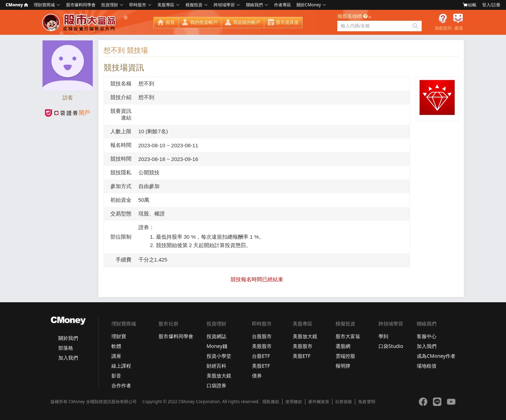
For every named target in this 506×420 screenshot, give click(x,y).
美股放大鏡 (219, 376)
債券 (257, 376)
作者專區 (283, 5)
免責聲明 (366, 402)
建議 (459, 28)
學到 (383, 336)
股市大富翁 (348, 336)
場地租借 (427, 366)
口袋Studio (391, 346)
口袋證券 (216, 385)
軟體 (116, 346)
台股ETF (261, 356)
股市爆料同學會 (81, 5)
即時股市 (138, 5)
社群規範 (344, 402)
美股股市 (262, 346)
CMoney (17, 5)
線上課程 (121, 366)
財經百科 (216, 366)
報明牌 (343, 366)
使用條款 (294, 402)
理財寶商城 (44, 5)
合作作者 (121, 385)
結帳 (469, 5)
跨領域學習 (224, 5)
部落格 (66, 348)
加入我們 (68, 358)
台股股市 (262, 336)
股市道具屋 (287, 22)
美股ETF (261, 366)
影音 (116, 376)
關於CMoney (309, 5)
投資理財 (110, 5)
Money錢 (217, 346)
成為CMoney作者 (436, 356)
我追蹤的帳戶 (247, 22)
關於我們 (68, 338)
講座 (116, 356)
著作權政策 (319, 402)
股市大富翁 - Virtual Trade (80, 22)
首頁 (170, 22)
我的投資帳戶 (204, 22)
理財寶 (119, 336)
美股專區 (166, 5)
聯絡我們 (254, 5)
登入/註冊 (491, 5)
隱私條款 (271, 402)
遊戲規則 (443, 28)
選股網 (343, 346)
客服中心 (427, 336)
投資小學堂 (219, 356)
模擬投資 (194, 5)
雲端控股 (345, 356)
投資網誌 (216, 336)
